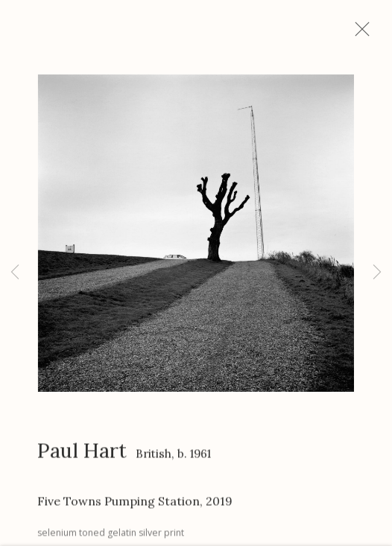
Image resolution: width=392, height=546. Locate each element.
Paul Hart (82, 456)
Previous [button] (15, 273)
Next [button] (377, 273)
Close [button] (367, 34)
